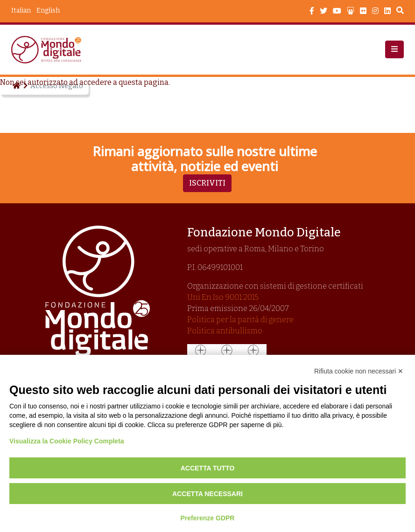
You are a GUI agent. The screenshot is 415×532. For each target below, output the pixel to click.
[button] (394, 49)
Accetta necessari (207, 494)
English (48, 10)
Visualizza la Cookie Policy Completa (67, 441)
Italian (21, 10)
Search (400, 12)
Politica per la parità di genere (240, 320)
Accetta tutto (208, 468)
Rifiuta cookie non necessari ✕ (359, 371)
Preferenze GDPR (208, 518)
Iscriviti (207, 183)
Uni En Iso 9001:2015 (223, 297)
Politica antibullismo (225, 331)
